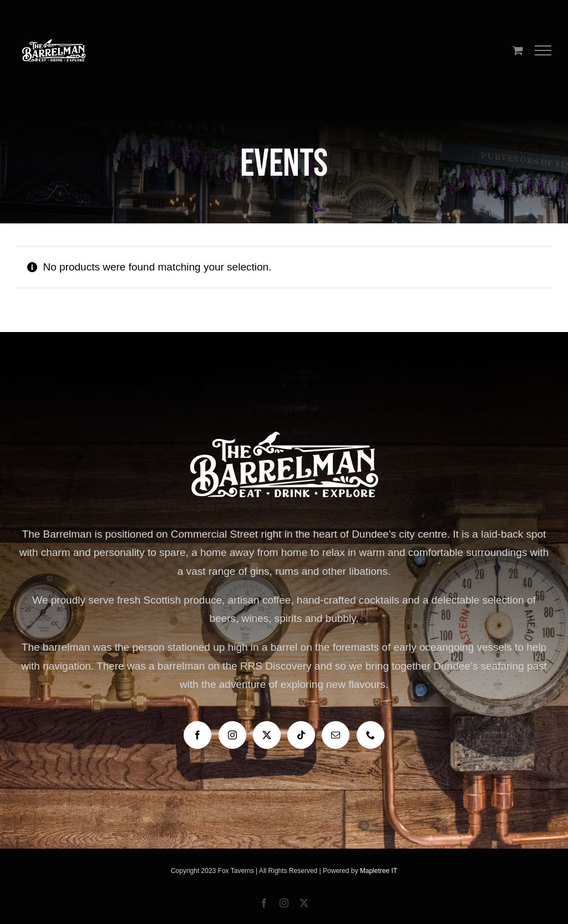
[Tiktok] (301, 735)
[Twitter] (267, 735)
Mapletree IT (379, 871)
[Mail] (336, 735)
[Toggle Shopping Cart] (518, 50)
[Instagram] (232, 735)
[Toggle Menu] (543, 50)
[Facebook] (197, 735)
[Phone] (371, 735)
